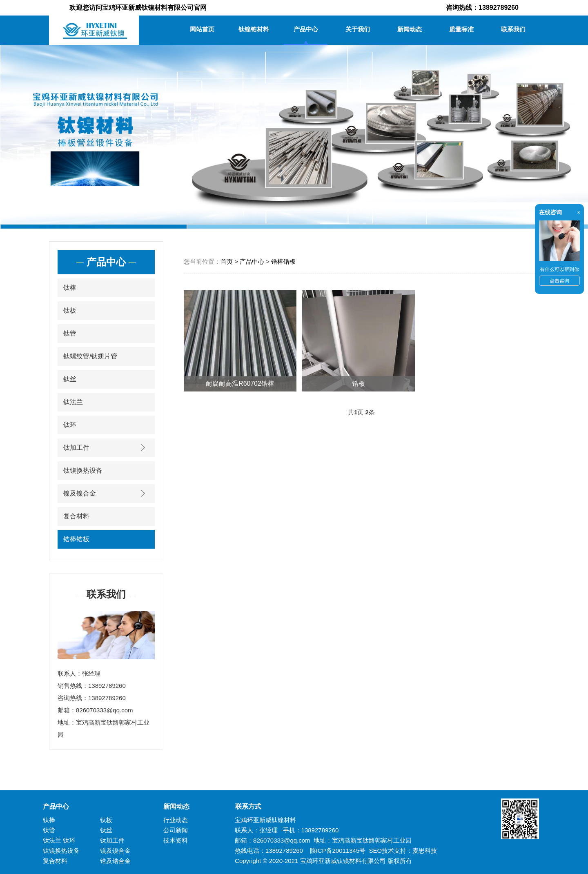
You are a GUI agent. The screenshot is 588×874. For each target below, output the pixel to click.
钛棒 (70, 288)
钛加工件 (106, 448)
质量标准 (461, 29)
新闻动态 (410, 29)
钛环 (70, 425)
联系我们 (513, 29)
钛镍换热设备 (83, 470)
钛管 (70, 333)
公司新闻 (176, 830)
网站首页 (202, 29)
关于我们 (358, 29)
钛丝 (70, 379)
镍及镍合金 (106, 493)
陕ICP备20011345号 (338, 851)
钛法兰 (73, 402)
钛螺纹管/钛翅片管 (90, 356)
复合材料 (76, 516)
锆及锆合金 (115, 861)
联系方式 (245, 806)
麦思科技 (425, 851)
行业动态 (176, 820)
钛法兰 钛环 (59, 840)
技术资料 (176, 840)
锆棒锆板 (76, 539)
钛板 (70, 310)
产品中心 (306, 29)
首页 (227, 261)
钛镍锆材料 (254, 29)
